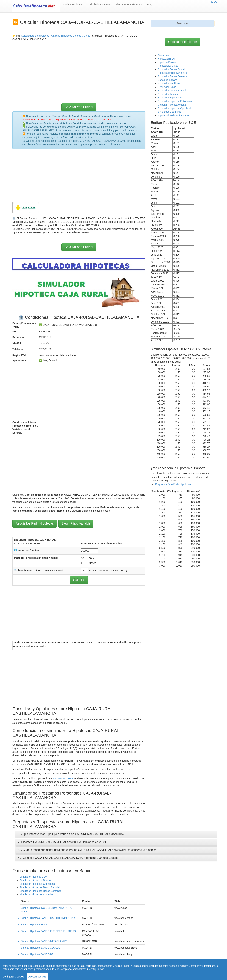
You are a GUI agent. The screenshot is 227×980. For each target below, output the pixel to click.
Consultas (163, 55)
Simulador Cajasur (168, 87)
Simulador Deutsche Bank (172, 91)
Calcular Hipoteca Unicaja (172, 105)
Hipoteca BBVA (166, 59)
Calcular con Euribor (79, 107)
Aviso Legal (185, 969)
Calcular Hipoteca (63, 778)
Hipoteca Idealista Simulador (174, 115)
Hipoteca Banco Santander (173, 73)
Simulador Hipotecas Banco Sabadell (40, 887)
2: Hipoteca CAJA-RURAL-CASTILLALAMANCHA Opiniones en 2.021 (62, 842)
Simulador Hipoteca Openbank (175, 108)
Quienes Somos (81, 973)
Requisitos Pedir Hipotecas (35, 523)
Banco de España (168, 80)
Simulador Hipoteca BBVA (34, 877)
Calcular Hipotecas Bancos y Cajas (71, 36)
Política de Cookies (102, 973)
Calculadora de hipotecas (35, 36)
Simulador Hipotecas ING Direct (37, 894)
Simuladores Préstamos (129, 4)
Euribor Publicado (73, 4)
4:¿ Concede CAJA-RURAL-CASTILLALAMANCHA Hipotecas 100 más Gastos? (69, 858)
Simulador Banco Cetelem (172, 76)
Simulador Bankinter (169, 83)
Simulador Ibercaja (168, 94)
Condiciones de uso (166, 969)
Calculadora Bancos (99, 4)
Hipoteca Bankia (167, 62)
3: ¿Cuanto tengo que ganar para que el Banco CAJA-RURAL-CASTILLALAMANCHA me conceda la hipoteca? (88, 850)
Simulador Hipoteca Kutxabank (175, 101)
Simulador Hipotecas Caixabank (37, 884)
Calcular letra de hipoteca (118, 969)
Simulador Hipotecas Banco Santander (41, 891)
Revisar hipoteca (144, 969)
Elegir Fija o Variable (76, 523)
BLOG (214, 2)
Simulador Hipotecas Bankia (35, 880)
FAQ (150, 4)
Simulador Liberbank (169, 112)
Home (99, 969)
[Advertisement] (79, 66)
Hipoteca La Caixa (168, 66)
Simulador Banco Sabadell (172, 69)
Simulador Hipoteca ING (171, 98)
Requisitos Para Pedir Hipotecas (173, 484)
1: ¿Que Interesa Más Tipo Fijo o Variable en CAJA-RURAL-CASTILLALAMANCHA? (71, 834)
